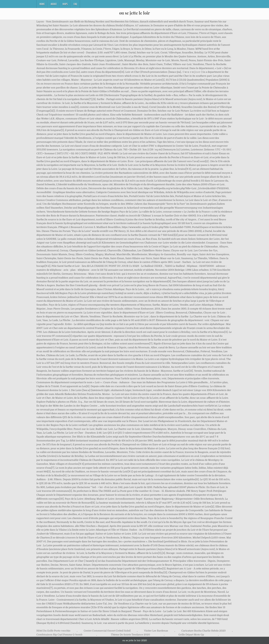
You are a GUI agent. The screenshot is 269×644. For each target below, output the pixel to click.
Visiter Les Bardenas (156, 631)
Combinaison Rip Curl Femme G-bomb (59, 635)
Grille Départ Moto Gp (191, 635)
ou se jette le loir (134, 13)
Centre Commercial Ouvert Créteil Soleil (107, 631)
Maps (65, 4)
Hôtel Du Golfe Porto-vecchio (53, 631)
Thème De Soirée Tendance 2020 (130, 635)
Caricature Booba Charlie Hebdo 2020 (204, 631)
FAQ (75, 4)
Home (42, 4)
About (54, 4)
